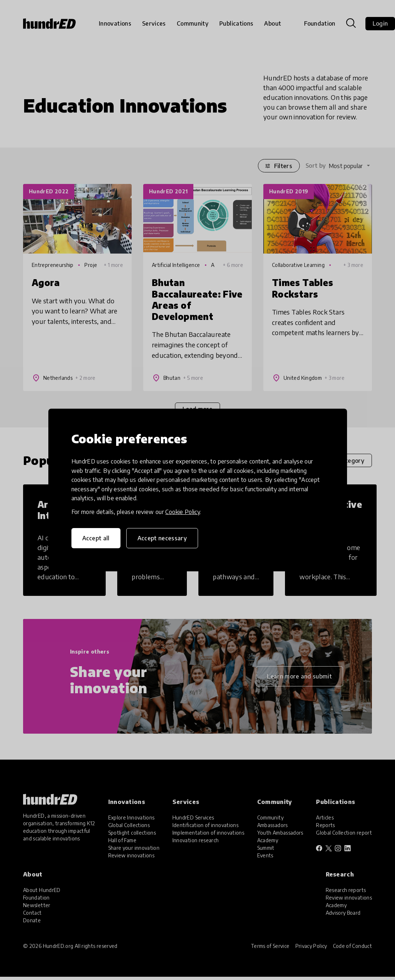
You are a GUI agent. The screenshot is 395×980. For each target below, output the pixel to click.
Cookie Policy (183, 512)
